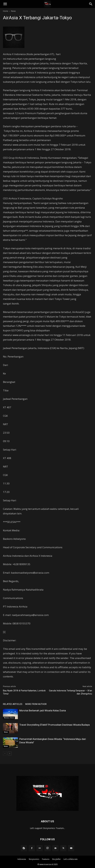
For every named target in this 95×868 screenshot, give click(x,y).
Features (46, 859)
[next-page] (10, 753)
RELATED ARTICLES (13, 704)
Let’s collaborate (71, 859)
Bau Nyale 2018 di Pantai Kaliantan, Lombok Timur (24, 692)
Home (6, 11)
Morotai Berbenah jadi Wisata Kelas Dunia (43, 710)
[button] (5, 4)
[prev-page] (5, 753)
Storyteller (56, 859)
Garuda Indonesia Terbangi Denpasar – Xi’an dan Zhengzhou (71, 692)
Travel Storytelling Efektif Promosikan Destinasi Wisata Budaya (54, 725)
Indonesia (22, 859)
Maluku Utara (9, 718)
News (13, 11)
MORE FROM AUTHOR (36, 704)
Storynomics (34, 859)
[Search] (91, 4)
